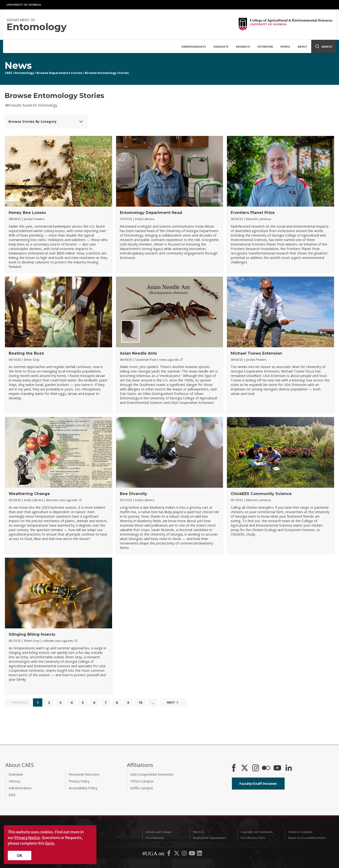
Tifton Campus (142, 781)
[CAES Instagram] (256, 768)
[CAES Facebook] (234, 768)
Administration (20, 788)
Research (243, 47)
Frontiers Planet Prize (253, 213)
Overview (16, 774)
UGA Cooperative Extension (152, 774)
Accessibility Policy (83, 788)
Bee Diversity (133, 494)
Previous (18, 702)
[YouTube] (277, 768)
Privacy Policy (79, 781)
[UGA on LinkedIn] (200, 854)
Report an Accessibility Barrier (307, 838)
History (14, 781)
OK (20, 856)
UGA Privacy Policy (253, 838)
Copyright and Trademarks (257, 832)
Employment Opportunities (210, 838)
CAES (8, 73)
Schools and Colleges (158, 832)
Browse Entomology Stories (107, 73)
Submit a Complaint (300, 832)
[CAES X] (245, 768)
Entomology (24, 73)
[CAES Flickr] (266, 768)
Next (173, 702)
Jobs (12, 795)
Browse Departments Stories (59, 73)
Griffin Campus (142, 788)
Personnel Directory (84, 774)
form (50, 843)
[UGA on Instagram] (185, 854)
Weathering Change (29, 494)
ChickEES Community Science (261, 494)
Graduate (221, 47)
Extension (265, 47)
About (303, 47)
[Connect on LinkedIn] (289, 768)
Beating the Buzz (26, 353)
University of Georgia (24, 5)
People (285, 47)
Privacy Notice (27, 838)
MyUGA (198, 832)
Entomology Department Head (151, 213)
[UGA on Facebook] (169, 854)
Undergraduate (194, 47)
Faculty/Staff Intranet (258, 784)
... (153, 702)
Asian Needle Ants (138, 353)
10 (140, 702)
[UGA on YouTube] (192, 854)
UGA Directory (155, 838)
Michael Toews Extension (256, 353)
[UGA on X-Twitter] (177, 854)
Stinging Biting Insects (32, 634)
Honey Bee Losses (27, 213)
